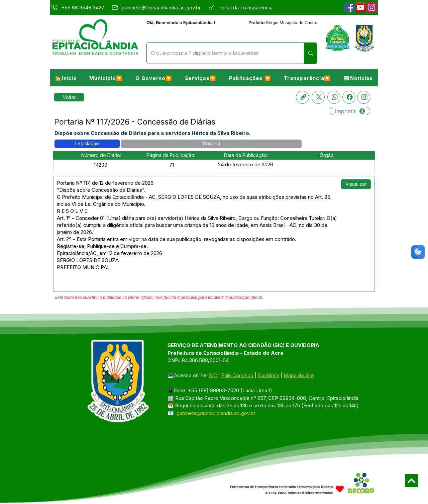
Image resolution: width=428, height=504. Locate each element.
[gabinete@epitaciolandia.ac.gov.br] (158, 7)
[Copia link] (302, 97)
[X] (318, 97)
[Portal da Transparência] (249, 7)
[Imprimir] (350, 111)
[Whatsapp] (334, 97)
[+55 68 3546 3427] (79, 7)
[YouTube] (360, 7)
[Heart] (340, 489)
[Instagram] (371, 7)
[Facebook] (349, 7)
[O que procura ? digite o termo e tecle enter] (220, 53)
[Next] (411, 481)
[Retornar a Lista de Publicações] (69, 97)
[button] (106, 78)
